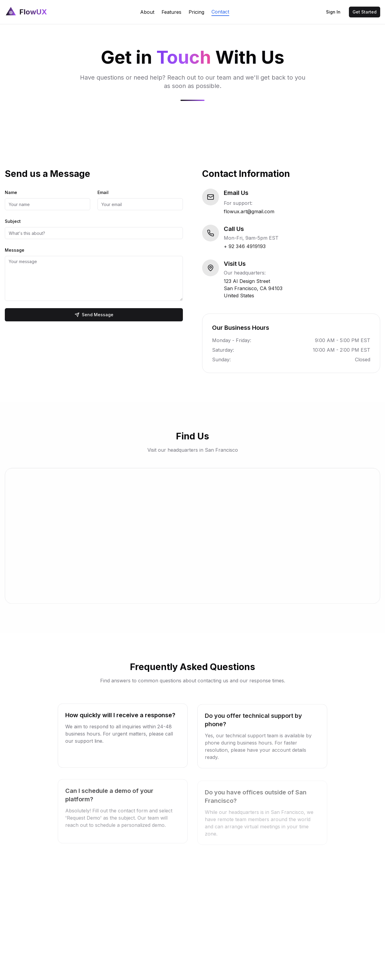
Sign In (333, 12)
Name (11, 192)
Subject (12, 221)
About (147, 12)
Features (171, 12)
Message (14, 250)
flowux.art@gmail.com (249, 211)
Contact (220, 12)
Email (103, 192)
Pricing (196, 12)
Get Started (365, 12)
